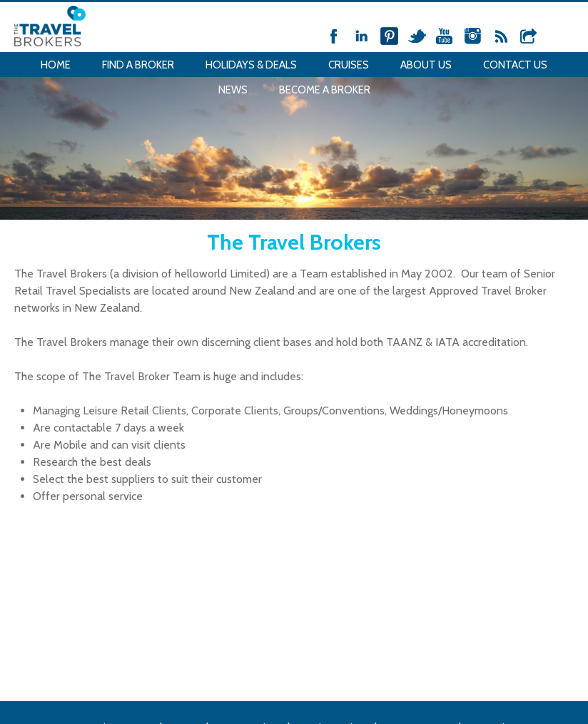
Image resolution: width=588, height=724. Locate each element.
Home (56, 65)
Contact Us (515, 65)
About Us (426, 65)
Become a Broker (325, 90)
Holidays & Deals (251, 65)
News (233, 90)
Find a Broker (138, 65)
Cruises (349, 65)
